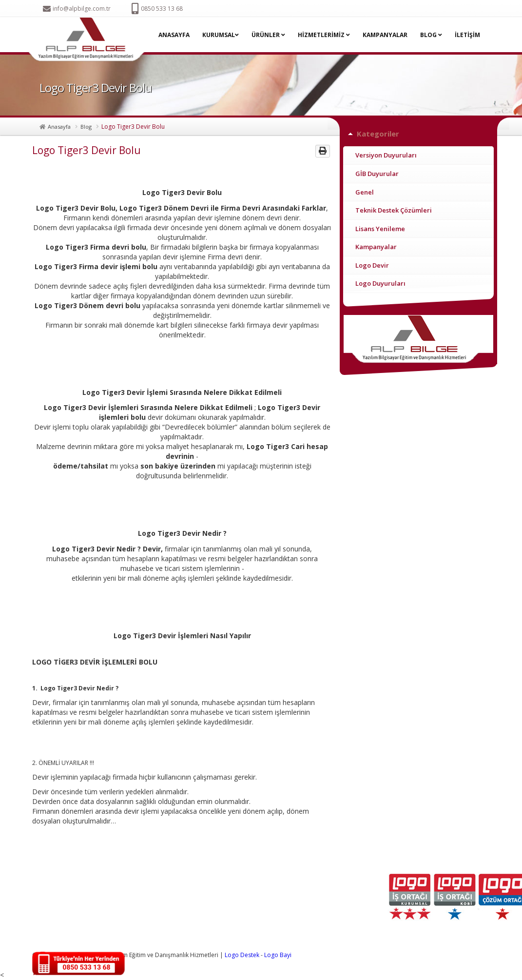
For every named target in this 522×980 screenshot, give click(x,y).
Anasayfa (59, 127)
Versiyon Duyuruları (386, 155)
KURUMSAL (221, 35)
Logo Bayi (278, 955)
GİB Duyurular (377, 174)
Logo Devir (372, 265)
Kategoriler (378, 134)
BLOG (431, 35)
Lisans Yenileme (380, 229)
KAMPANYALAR (385, 35)
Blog (86, 127)
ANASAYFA (174, 35)
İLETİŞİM (467, 35)
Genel (365, 192)
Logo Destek (242, 955)
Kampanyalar (376, 247)
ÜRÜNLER (268, 35)
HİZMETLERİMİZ (324, 35)
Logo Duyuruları (380, 283)
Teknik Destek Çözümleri (394, 210)
